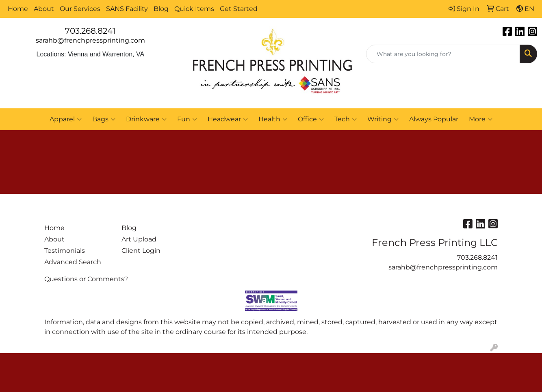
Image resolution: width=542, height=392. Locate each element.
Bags (104, 119)
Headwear (228, 119)
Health (273, 119)
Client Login (141, 251)
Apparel (66, 119)
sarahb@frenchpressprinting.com (90, 40)
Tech (346, 119)
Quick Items (194, 9)
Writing (383, 119)
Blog (161, 9)
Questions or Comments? (86, 279)
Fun (187, 119)
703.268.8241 (90, 31)
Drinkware (146, 119)
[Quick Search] (443, 54)
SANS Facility (127, 9)
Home (18, 9)
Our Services (80, 9)
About (44, 9)
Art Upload (139, 239)
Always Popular (434, 119)
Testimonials (65, 251)
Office (311, 119)
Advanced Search (73, 262)
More (481, 119)
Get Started (239, 9)
